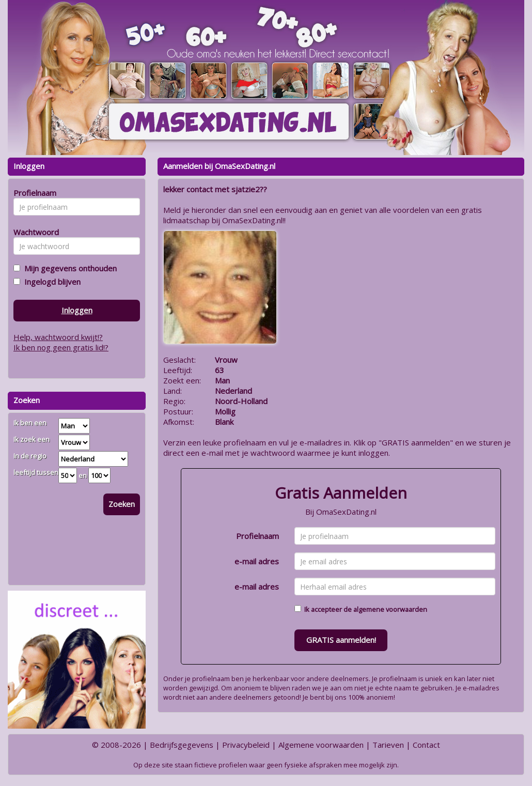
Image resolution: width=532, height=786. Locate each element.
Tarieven (388, 745)
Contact (426, 745)
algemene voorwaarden (390, 609)
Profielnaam (257, 536)
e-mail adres (257, 561)
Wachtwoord (33, 232)
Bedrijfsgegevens (182, 745)
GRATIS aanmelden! (341, 640)
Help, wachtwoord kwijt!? (58, 337)
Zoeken (122, 504)
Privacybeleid (246, 745)
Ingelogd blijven (50, 282)
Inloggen (77, 310)
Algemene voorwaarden (321, 745)
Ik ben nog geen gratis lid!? (61, 347)
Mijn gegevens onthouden (68, 268)
